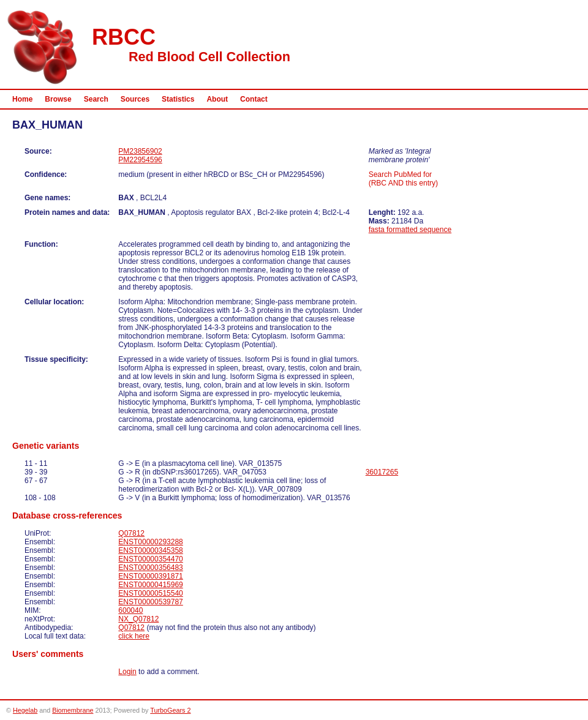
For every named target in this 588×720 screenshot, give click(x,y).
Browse (58, 99)
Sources (135, 99)
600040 (130, 610)
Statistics (178, 99)
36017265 (382, 472)
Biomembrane (73, 710)
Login (127, 672)
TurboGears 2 (170, 710)
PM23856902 (140, 151)
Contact (254, 99)
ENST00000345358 (150, 550)
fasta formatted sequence (410, 230)
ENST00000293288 (150, 542)
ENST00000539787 (150, 602)
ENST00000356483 (150, 568)
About (217, 99)
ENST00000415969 (150, 585)
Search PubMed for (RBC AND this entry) (403, 179)
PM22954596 (140, 160)
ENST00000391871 (150, 576)
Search (96, 99)
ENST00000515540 (150, 593)
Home (22, 99)
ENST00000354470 (150, 559)
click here (134, 636)
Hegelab (25, 710)
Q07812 (131, 533)
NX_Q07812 (138, 619)
